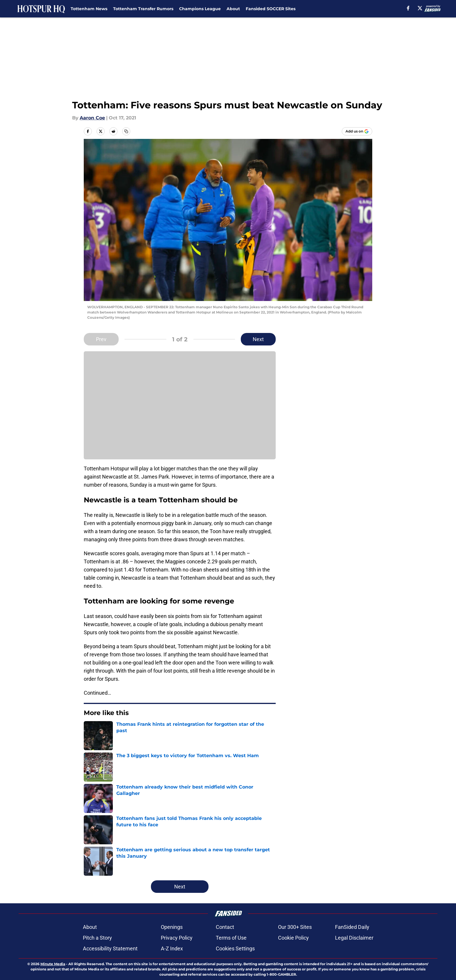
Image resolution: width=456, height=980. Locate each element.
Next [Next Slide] (258, 339)
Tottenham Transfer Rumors (143, 9)
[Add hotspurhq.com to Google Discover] (357, 131)
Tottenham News (89, 9)
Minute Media (53, 964)
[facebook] (408, 8)
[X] (420, 8)
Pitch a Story (97, 938)
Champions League (200, 9)
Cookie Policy (293, 938)
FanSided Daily (352, 927)
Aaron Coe (92, 118)
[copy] (126, 131)
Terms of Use (231, 938)
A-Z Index (172, 948)
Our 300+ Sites (295, 927)
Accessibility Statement (110, 948)
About (233, 9)
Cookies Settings (235, 948)
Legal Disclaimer (354, 938)
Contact (225, 927)
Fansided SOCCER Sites (271, 9)
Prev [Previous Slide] (101, 339)
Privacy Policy (177, 938)
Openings (172, 927)
